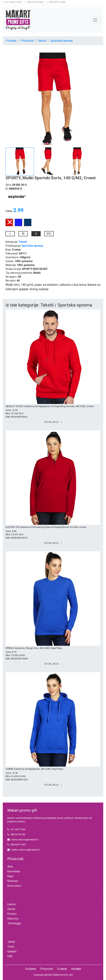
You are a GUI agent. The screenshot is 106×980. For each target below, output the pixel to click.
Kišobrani (13, 881)
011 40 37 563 (12, 2)
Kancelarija (14, 871)
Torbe (11, 947)
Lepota (11, 904)
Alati (10, 867)
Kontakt (76, 969)
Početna (11, 41)
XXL (49, 234)
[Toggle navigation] (95, 20)
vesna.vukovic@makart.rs (23, 840)
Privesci (12, 914)
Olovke (11, 909)
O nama (62, 969)
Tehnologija (14, 923)
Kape (10, 876)
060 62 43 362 (34, 2)
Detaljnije (53, 422)
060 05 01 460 (56, 2)
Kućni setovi (14, 886)
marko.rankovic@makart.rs (24, 850)
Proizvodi (27, 41)
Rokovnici (13, 919)
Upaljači (12, 951)
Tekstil (42, 41)
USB (10, 956)
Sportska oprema (61, 41)
